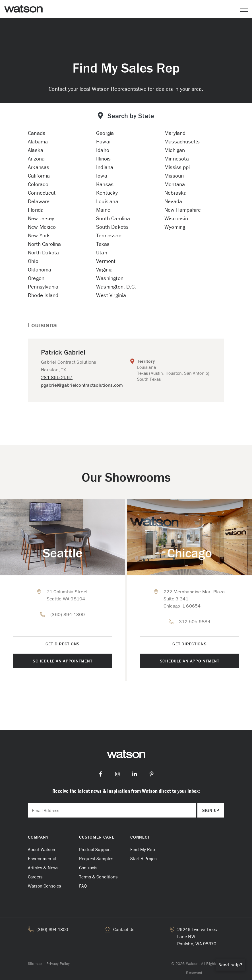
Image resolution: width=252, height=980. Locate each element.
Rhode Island (43, 295)
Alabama (38, 141)
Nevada (173, 201)
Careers (35, 877)
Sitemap (35, 963)
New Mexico (42, 227)
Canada (37, 133)
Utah (102, 252)
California (39, 176)
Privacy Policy (58, 963)
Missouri (174, 176)
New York (39, 235)
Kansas (105, 184)
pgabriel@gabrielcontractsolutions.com (82, 385)
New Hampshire (183, 210)
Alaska (36, 150)
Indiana (105, 167)
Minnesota (177, 158)
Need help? (231, 965)
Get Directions (63, 644)
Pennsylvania (43, 287)
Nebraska (176, 193)
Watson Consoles (44, 886)
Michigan (175, 150)
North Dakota (43, 252)
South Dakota (112, 227)
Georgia (105, 133)
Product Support (95, 849)
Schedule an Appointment (62, 661)
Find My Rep (143, 849)
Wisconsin (176, 218)
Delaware (39, 201)
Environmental (42, 858)
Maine (103, 210)
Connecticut (42, 193)
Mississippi (177, 167)
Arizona (36, 158)
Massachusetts (182, 141)
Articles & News (43, 868)
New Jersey (41, 218)
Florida (36, 210)
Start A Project (144, 858)
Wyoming (175, 227)
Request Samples (96, 858)
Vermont (106, 261)
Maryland (175, 133)
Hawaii (104, 141)
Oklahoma (40, 269)
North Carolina (45, 244)
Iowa (102, 176)
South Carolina (113, 218)
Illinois (104, 158)
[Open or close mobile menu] (244, 9)
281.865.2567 (57, 377)
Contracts (88, 868)
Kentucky (107, 193)
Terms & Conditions (98, 877)
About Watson (42, 849)
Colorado (38, 184)
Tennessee (109, 235)
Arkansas (39, 167)
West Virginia (111, 295)
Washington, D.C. (116, 287)
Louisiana (107, 201)
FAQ (83, 886)
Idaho (103, 150)
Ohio (33, 261)
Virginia (105, 269)
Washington (110, 278)
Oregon (36, 278)
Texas (103, 244)
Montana (175, 184)
